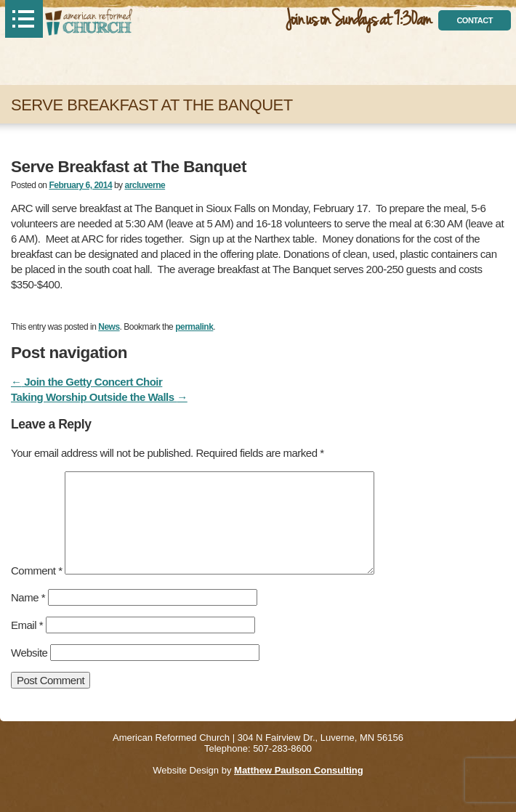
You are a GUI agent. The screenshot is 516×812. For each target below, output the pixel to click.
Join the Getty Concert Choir (86, 382)
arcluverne (145, 185)
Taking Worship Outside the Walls (99, 397)
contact (474, 20)
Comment (37, 571)
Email (27, 625)
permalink (194, 327)
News (109, 327)
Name (28, 597)
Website (29, 653)
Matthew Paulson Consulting (299, 770)
